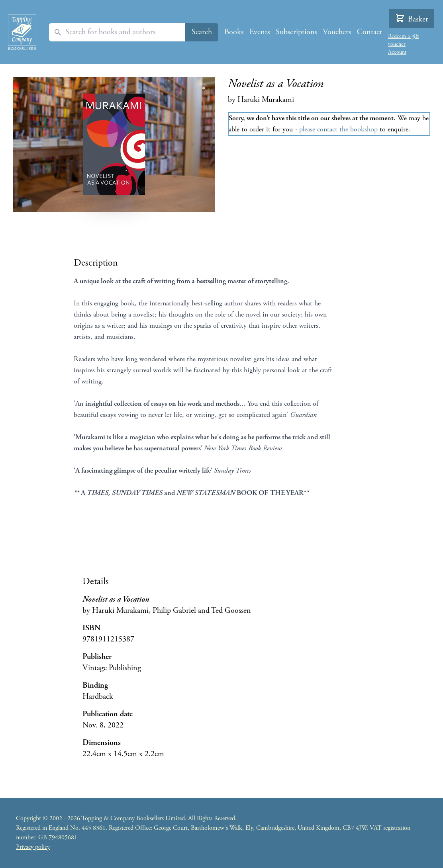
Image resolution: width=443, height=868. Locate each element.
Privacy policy (33, 847)
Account (397, 52)
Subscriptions (296, 32)
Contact (369, 32)
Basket (412, 19)
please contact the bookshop (338, 129)
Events (260, 32)
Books (234, 32)
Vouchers (337, 32)
